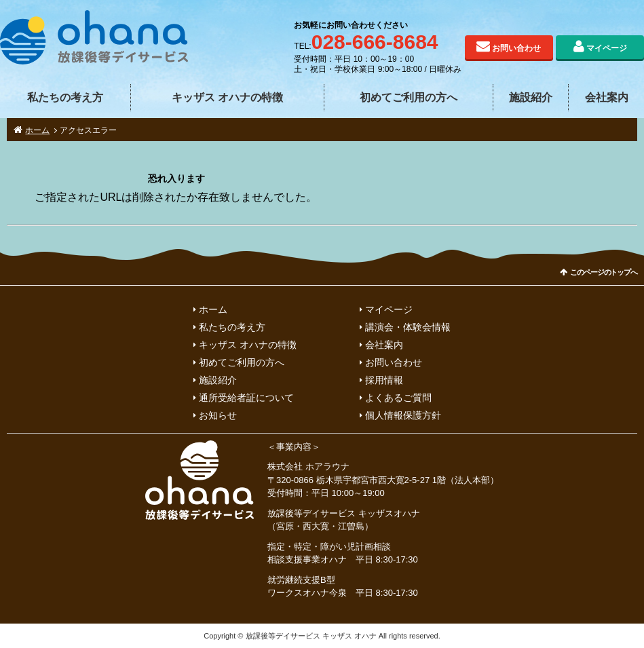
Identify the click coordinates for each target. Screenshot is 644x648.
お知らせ (218, 415)
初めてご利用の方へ (409, 97)
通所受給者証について (246, 398)
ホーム (37, 130)
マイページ (607, 48)
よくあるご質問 (398, 398)
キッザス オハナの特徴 (227, 97)
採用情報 (384, 380)
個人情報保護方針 (403, 415)
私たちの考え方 (65, 97)
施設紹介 (531, 97)
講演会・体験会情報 (408, 327)
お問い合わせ (516, 48)
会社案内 (607, 97)
